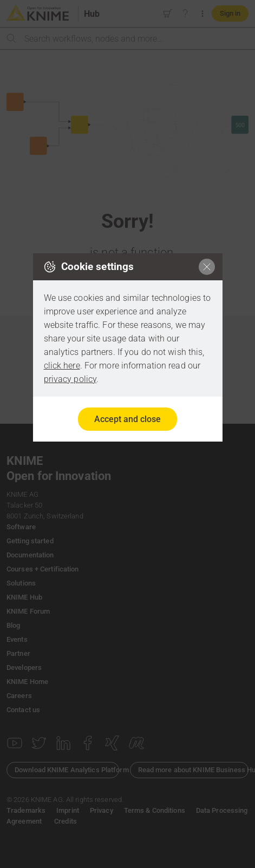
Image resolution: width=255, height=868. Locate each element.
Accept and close (127, 419)
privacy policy (70, 379)
